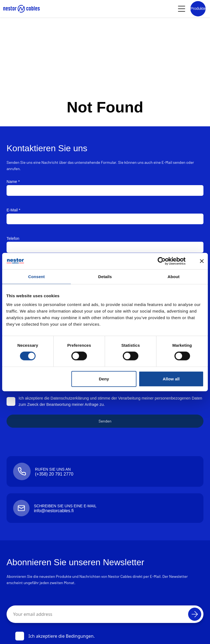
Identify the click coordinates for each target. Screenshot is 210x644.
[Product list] (198, 9)
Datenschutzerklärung (70, 398)
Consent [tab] (37, 276)
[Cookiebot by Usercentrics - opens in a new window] (166, 261)
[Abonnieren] (195, 614)
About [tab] (174, 276)
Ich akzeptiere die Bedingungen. (55, 636)
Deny (104, 379)
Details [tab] (105, 276)
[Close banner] (202, 261)
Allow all (171, 379)
